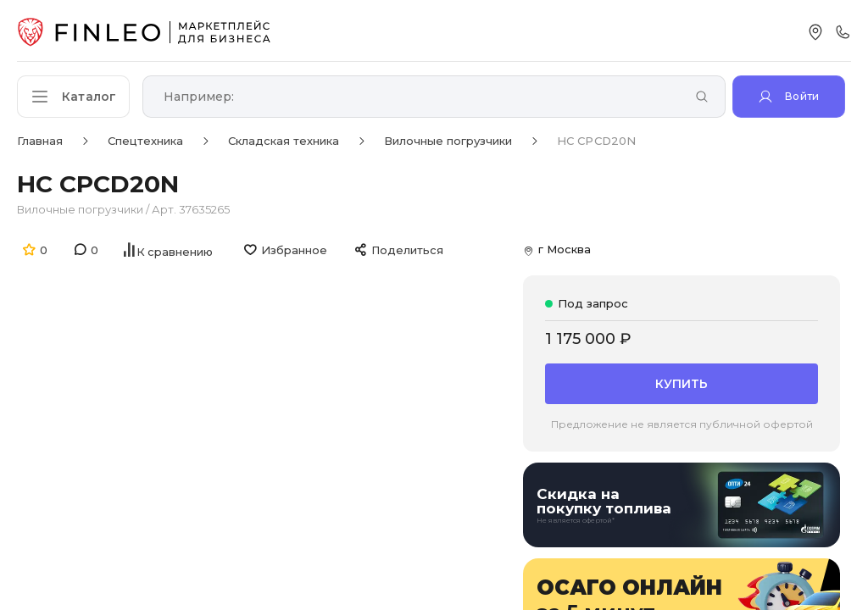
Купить (682, 383)
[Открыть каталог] (76, 97)
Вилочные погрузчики (80, 209)
